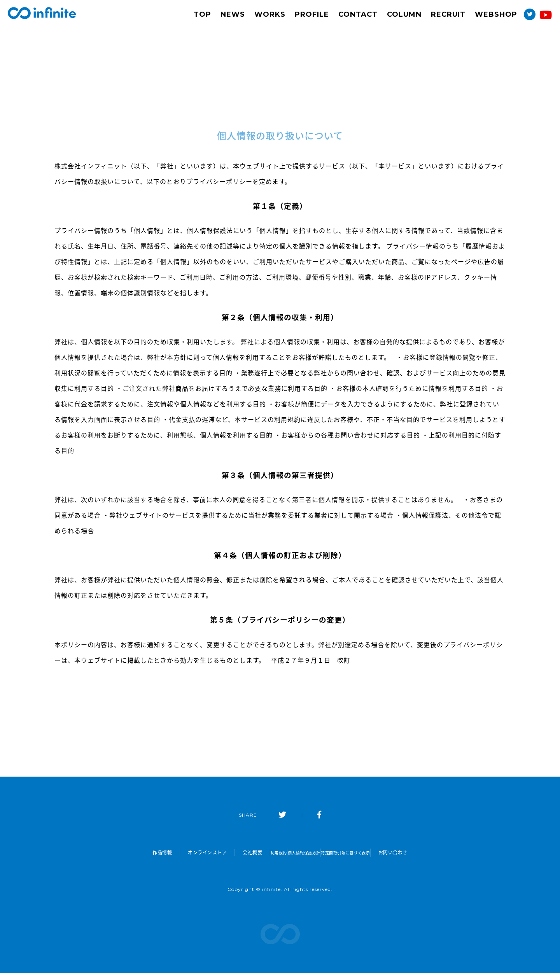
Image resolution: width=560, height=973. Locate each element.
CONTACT (358, 14)
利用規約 (256, 853)
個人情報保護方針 (301, 853)
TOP (202, 14)
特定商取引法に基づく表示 (366, 853)
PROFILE (312, 14)
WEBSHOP (496, 14)
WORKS (270, 14)
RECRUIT (448, 14)
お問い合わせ (425, 853)
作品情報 (130, 853)
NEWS (233, 14)
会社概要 (220, 853)
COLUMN (404, 14)
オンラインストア (175, 853)
